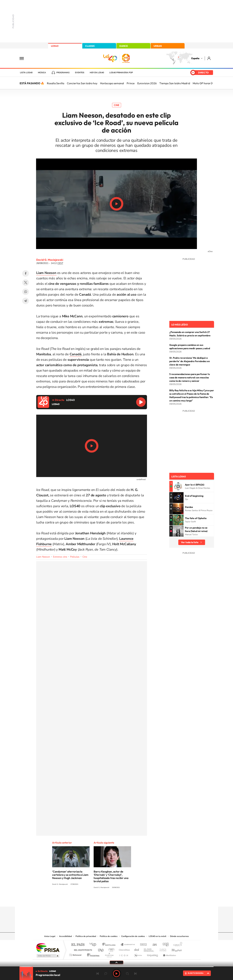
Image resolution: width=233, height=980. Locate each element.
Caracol (177, 945)
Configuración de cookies (133, 936)
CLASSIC (90, 46)
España (195, 58)
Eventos (80, 73)
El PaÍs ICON (124, 954)
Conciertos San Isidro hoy (82, 83)
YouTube (110, 900)
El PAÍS (78, 945)
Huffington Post (82, 949)
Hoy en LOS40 (97, 73)
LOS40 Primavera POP (121, 73)
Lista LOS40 (26, 73)
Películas (75, 557)
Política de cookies (109, 936)
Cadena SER (142, 945)
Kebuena (174, 949)
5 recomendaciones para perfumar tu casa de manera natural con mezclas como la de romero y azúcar (190, 378)
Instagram (96, 900)
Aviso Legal (50, 936)
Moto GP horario (203, 83)
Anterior (98, 974)
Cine (117, 105)
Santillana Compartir (128, 945)
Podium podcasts (109, 954)
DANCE (124, 46)
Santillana (110, 945)
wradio (111, 949)
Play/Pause (116, 204)
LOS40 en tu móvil (157, 936)
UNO (101, 949)
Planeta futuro (162, 949)
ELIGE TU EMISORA (196, 973)
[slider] (116, 967)
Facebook (26, 273)
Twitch (130, 900)
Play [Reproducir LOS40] (116, 974)
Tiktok (103, 900)
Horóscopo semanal (112, 83)
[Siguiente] (212, 83)
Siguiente (135, 974)
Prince (131, 83)
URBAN (158, 46)
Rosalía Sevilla (56, 83)
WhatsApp (26, 292)
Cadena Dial (137, 949)
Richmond (76, 954)
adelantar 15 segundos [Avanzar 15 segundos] (127, 974)
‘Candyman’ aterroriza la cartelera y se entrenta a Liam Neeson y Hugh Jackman (70, 875)
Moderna (92, 954)
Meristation (169, 954)
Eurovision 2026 (147, 83)
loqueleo (153, 954)
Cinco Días (124, 949)
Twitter (26, 283)
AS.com (153, 945)
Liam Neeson (43, 557)
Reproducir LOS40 (141, 402)
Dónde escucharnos (179, 936)
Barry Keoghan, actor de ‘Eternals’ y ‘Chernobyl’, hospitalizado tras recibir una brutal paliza (111, 876)
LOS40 (55, 46)
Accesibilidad (65, 936)
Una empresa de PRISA (48, 948)
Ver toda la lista (190, 542)
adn (164, 945)
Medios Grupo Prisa (48, 956)
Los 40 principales (94, 945)
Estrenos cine (60, 557)
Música (42, 73)
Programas (63, 73)
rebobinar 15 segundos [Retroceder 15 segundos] (106, 974)
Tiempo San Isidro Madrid (175, 83)
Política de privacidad (86, 936)
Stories (137, 900)
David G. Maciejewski (50, 260)
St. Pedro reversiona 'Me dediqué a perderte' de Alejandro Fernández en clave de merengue (190, 361)
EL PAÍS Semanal (149, 949)
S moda (138, 954)
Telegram (26, 301)
